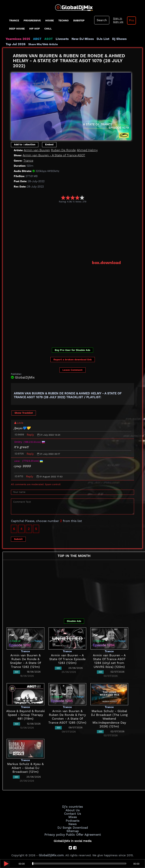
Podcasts (73, 819)
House (50, 21)
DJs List (95, 39)
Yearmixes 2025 (17, 39)
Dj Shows (110, 39)
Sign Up (117, 22)
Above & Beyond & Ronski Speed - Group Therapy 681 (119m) (25, 714)
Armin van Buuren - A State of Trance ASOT (52, 155)
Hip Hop (35, 29)
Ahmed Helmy (82, 150)
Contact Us (72, 812)
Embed (49, 144)
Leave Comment (72, 369)
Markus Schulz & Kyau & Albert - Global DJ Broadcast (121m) (25, 767)
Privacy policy (56, 832)
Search (101, 20)
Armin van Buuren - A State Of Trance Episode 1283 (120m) (67, 659)
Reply (30, 434)
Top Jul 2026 (128, 39)
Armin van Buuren (36, 150)
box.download (108, 262)
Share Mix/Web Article (20, 44)
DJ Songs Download (72, 825)
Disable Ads (74, 620)
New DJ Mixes (76, 39)
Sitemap (72, 828)
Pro (129, 20)
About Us (73, 809)
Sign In (116, 19)
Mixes (72, 815)
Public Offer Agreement (82, 832)
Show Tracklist (24, 412)
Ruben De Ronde (61, 150)
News (73, 822)
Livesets (58, 39)
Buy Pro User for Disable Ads (72, 349)
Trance (14, 21)
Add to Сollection (25, 144)
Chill (48, 29)
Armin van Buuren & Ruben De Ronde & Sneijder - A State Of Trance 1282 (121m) (25, 659)
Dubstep (79, 21)
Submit (18, 538)
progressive (32, 21)
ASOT (45, 39)
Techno (64, 21)
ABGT (34, 39)
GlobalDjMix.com (51, 852)
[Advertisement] (78, 231)
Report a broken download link (73, 359)
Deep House (17, 29)
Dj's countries (72, 806)
